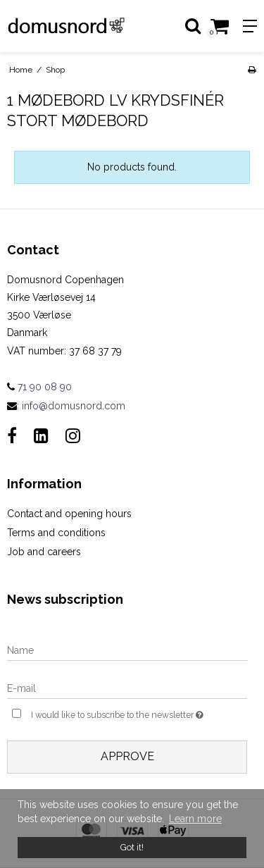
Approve (127, 756)
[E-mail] (127, 688)
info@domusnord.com (74, 406)
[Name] (127, 650)
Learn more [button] (195, 819)
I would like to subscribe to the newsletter (121, 713)
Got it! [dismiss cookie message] (132, 847)
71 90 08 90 (39, 387)
